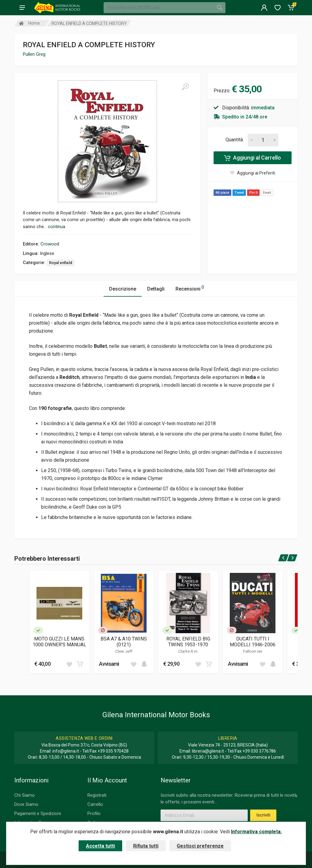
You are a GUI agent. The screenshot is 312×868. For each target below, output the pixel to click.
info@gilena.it (66, 751)
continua (57, 227)
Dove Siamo (26, 804)
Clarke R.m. (188, 651)
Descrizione (123, 289)
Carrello (95, 804)
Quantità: (235, 140)
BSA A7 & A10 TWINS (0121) (124, 642)
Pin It (253, 193)
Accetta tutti (100, 846)
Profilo (94, 813)
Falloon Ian (253, 651)
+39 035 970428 (113, 751)
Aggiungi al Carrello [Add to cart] (253, 158)
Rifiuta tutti (146, 846)
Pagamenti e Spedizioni (38, 813)
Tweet (239, 193)
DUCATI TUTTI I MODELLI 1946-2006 (253, 642)
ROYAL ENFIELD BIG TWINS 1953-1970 (188, 642)
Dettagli (156, 289)
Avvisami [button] (109, 664)
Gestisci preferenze (200, 846)
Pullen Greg (34, 54)
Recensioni (190, 288)
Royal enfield (61, 263)
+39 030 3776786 (259, 751)
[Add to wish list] (69, 664)
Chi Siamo (25, 795)
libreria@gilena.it (208, 751)
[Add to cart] (80, 664)
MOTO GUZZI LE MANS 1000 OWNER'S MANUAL (59, 642)
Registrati (97, 795)
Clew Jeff (124, 651)
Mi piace (222, 193)
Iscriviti (263, 815)
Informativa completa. (256, 832)
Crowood (50, 244)
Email (267, 193)
